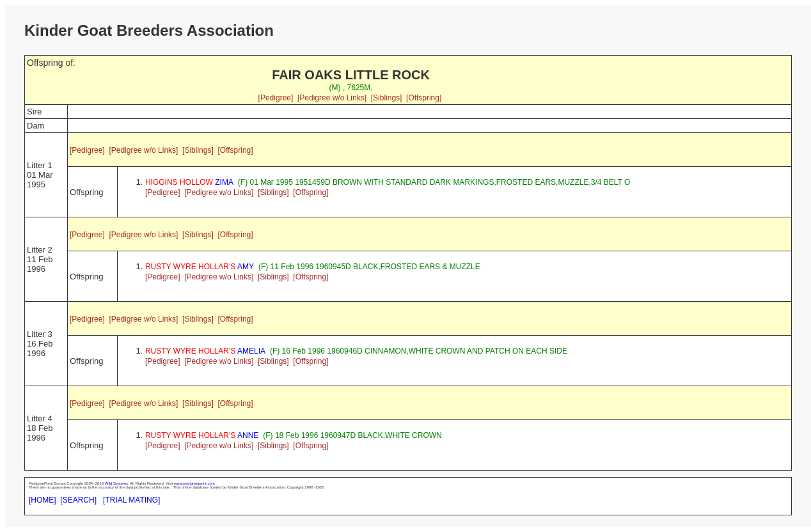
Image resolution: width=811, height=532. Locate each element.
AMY (200, 267)
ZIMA (189, 182)
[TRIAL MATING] (131, 500)
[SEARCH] (78, 500)
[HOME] (43, 500)
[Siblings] (387, 98)
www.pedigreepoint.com (194, 483)
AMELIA (205, 351)
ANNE (202, 435)
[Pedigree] (276, 98)
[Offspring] (424, 98)
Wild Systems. (117, 483)
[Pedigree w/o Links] (332, 98)
